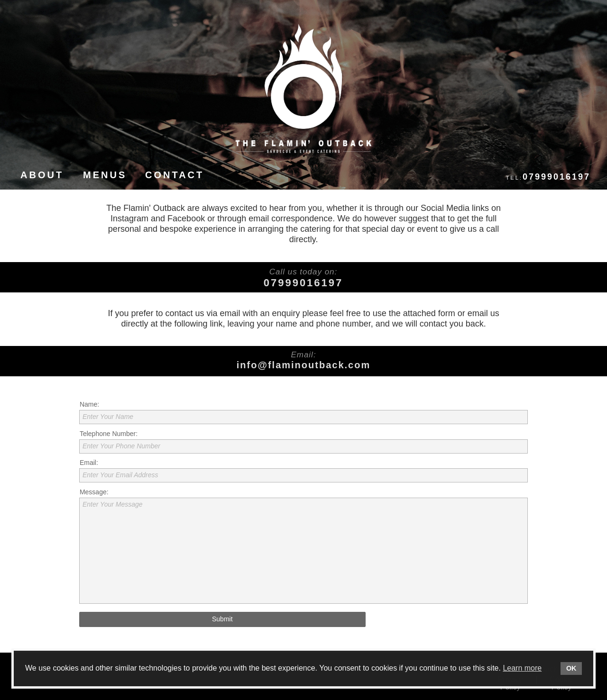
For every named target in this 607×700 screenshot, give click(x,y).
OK (571, 668)
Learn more (522, 668)
